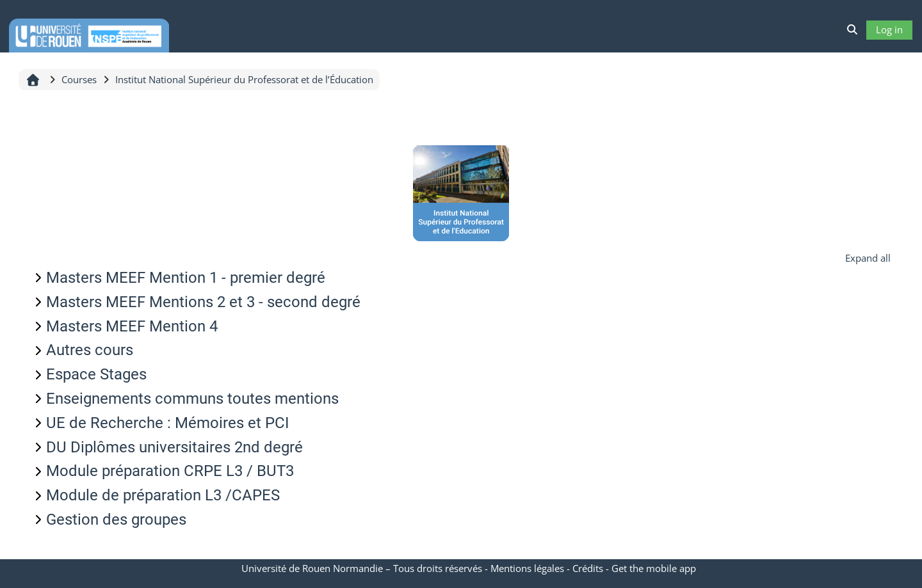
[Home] (89, 33)
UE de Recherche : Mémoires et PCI (168, 423)
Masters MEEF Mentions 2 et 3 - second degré (203, 302)
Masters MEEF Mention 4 (132, 326)
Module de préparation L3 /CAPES (163, 495)
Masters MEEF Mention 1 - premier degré (186, 278)
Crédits (588, 568)
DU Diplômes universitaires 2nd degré (174, 447)
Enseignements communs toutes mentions (192, 399)
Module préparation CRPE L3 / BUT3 (170, 471)
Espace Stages (96, 374)
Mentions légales (527, 568)
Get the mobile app (654, 568)
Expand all (868, 258)
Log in (889, 29)
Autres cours (90, 350)
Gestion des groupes (116, 520)
